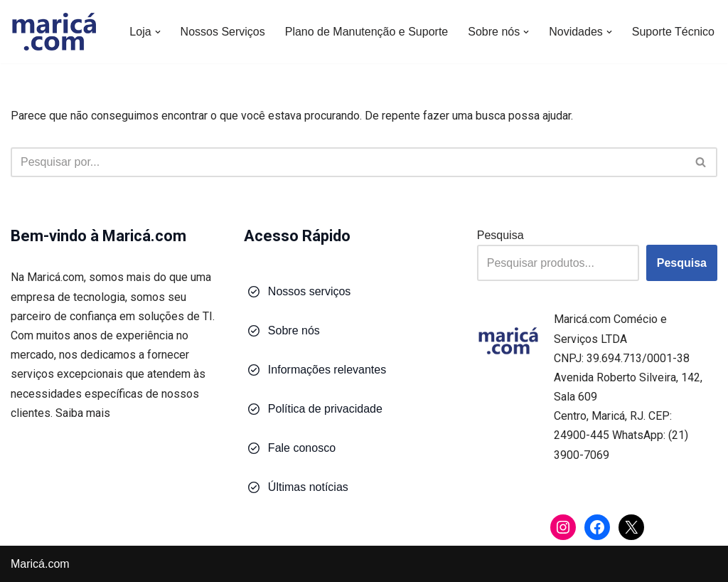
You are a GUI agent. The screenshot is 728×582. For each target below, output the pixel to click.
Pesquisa (500, 235)
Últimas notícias (308, 487)
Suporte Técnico (673, 32)
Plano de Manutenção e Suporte (367, 32)
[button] (158, 32)
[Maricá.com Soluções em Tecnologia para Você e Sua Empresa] (53, 32)
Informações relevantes (327, 370)
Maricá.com (40, 564)
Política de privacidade (325, 409)
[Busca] (348, 162)
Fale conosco (302, 448)
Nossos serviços (309, 291)
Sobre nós (294, 330)
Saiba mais (83, 413)
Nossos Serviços (223, 32)
